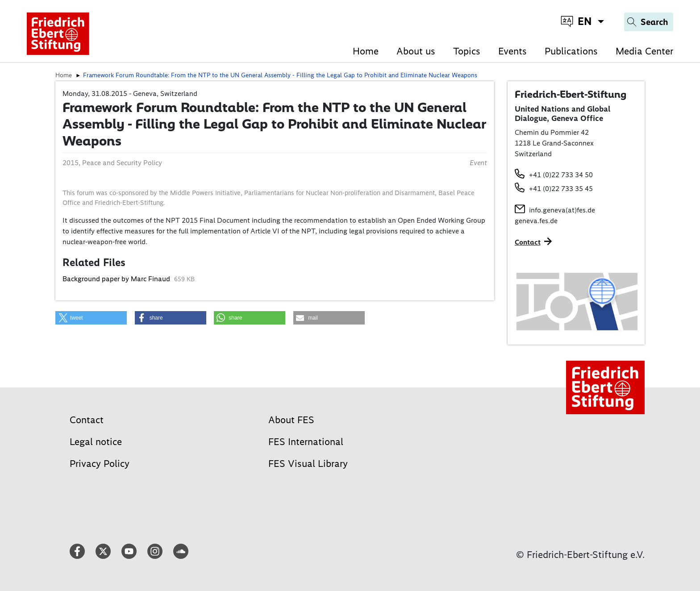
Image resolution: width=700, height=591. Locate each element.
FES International (306, 442)
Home (366, 51)
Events (512, 51)
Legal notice (96, 442)
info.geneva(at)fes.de (562, 210)
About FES (291, 420)
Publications (571, 51)
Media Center (644, 51)
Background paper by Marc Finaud (117, 279)
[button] (91, 318)
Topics (467, 51)
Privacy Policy (100, 464)
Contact (87, 420)
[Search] (649, 22)
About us (416, 51)
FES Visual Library (308, 464)
